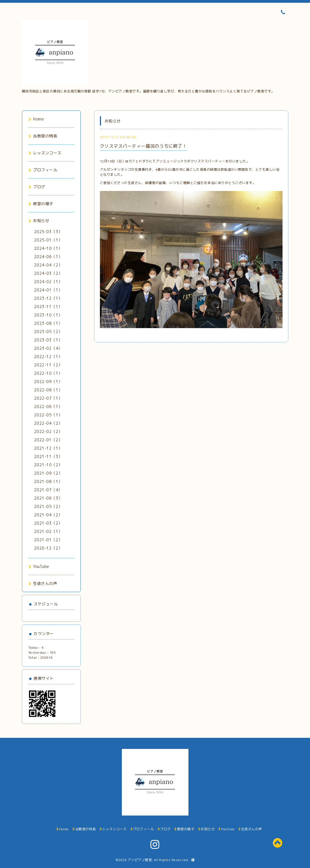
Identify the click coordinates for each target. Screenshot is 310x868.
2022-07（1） (48, 398)
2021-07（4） (48, 490)
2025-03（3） (48, 232)
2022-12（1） (48, 357)
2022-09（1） (48, 382)
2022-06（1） (48, 407)
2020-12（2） (48, 548)
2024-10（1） (48, 248)
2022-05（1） (48, 415)
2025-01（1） (48, 240)
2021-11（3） (48, 456)
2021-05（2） (48, 506)
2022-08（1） (48, 390)
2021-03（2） (48, 523)
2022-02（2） (48, 432)
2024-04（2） (48, 265)
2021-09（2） (48, 473)
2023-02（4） (48, 348)
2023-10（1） (48, 315)
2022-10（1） (48, 373)
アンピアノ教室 (140, 860)
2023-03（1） (48, 340)
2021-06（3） (48, 498)
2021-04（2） (48, 515)
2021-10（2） (48, 465)
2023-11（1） (48, 307)
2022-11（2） (48, 365)
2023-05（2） (48, 332)
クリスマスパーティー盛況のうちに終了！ (143, 146)
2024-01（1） (48, 290)
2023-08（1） (48, 323)
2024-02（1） (48, 282)
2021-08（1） (48, 481)
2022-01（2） (48, 440)
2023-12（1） (48, 298)
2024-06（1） (48, 257)
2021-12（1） (48, 448)
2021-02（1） (48, 531)
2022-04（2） (48, 423)
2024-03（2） (48, 273)
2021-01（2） (48, 540)
